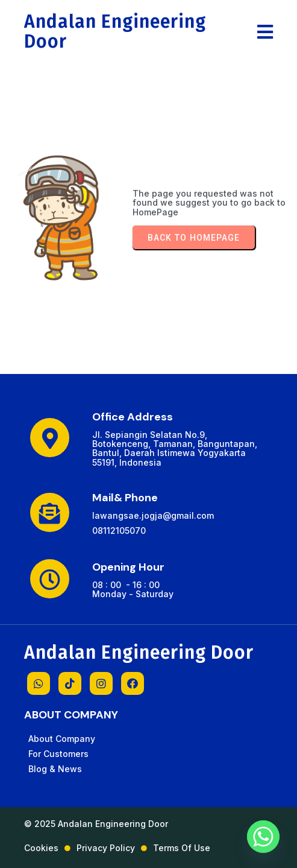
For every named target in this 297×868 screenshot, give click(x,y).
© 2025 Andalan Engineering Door (96, 824)
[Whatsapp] (263, 837)
